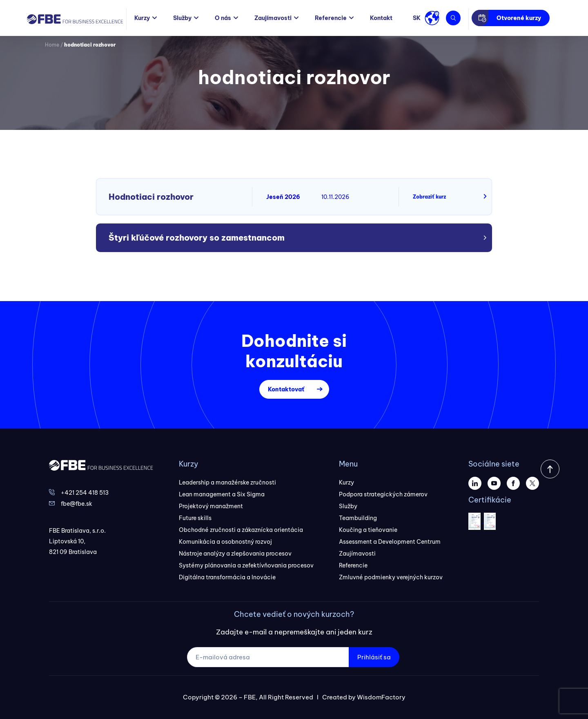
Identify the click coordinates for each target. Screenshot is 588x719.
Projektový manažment (211, 506)
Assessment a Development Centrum (390, 542)
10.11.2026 (335, 197)
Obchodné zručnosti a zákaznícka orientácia (241, 530)
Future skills (195, 518)
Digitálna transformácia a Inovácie (227, 577)
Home (52, 45)
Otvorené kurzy (519, 18)
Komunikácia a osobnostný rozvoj (225, 542)
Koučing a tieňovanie (368, 530)
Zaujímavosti (273, 18)
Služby (182, 18)
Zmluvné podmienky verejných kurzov (391, 577)
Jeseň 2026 (283, 197)
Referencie (331, 18)
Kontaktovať (286, 389)
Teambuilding (358, 518)
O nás (223, 18)
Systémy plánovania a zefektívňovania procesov (246, 565)
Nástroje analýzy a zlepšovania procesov (235, 554)
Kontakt (381, 18)
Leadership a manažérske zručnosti (227, 482)
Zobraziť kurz (429, 197)
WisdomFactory (381, 697)
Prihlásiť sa (374, 657)
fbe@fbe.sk (77, 504)
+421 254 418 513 (85, 493)
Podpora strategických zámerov (383, 494)
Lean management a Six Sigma (222, 494)
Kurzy (142, 18)
